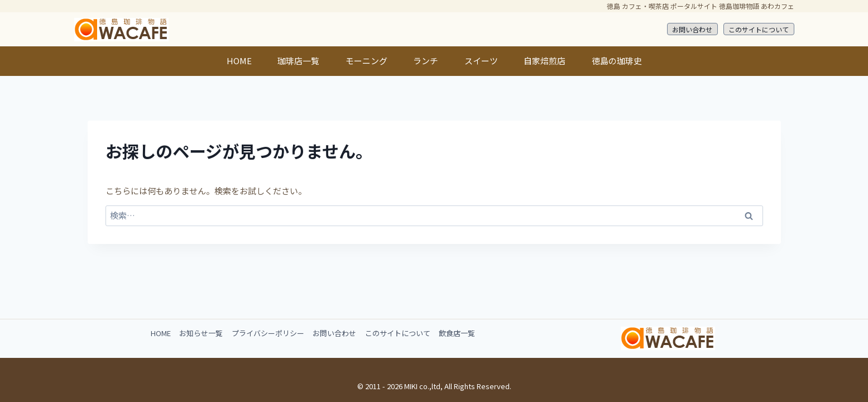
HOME (239, 61)
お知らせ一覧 (201, 333)
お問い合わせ (692, 29)
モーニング (366, 61)
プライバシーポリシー (268, 333)
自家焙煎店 (545, 61)
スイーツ (481, 61)
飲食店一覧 (457, 333)
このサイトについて (759, 29)
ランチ (426, 61)
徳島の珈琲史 (617, 61)
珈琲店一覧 (298, 61)
